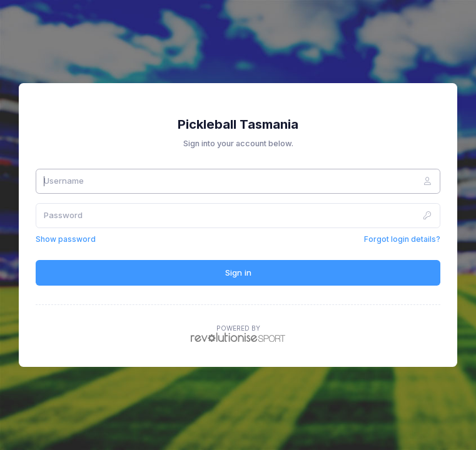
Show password (66, 239)
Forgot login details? (402, 239)
